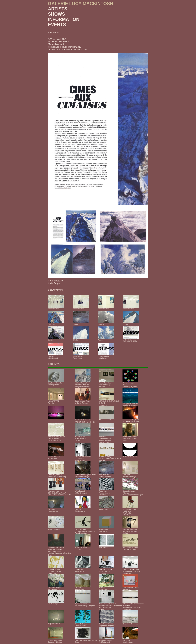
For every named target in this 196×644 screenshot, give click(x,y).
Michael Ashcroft (56, 44)
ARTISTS (58, 9)
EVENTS (57, 25)
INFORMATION (64, 19)
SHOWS (56, 14)
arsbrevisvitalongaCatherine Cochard (130, 341)
